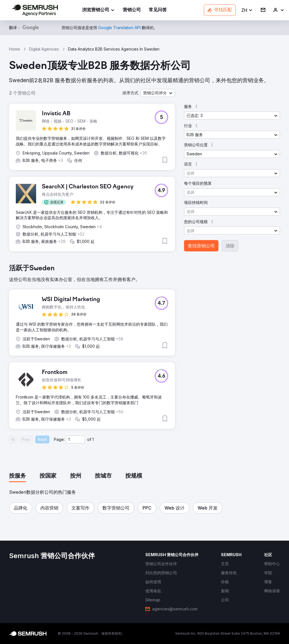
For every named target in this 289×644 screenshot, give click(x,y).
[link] (132, 10)
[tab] (17, 476)
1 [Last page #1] (93, 439)
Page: (59, 439)
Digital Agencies (44, 49)
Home (15, 49)
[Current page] (75, 440)
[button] (247, 10)
